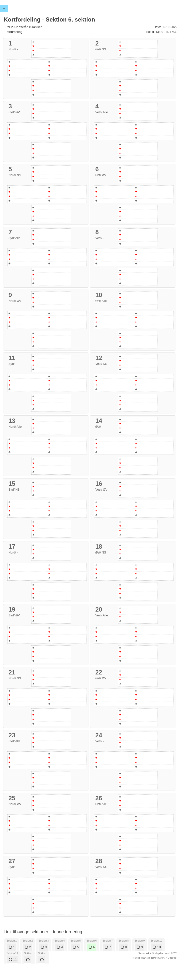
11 (13, 960)
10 (157, 947)
